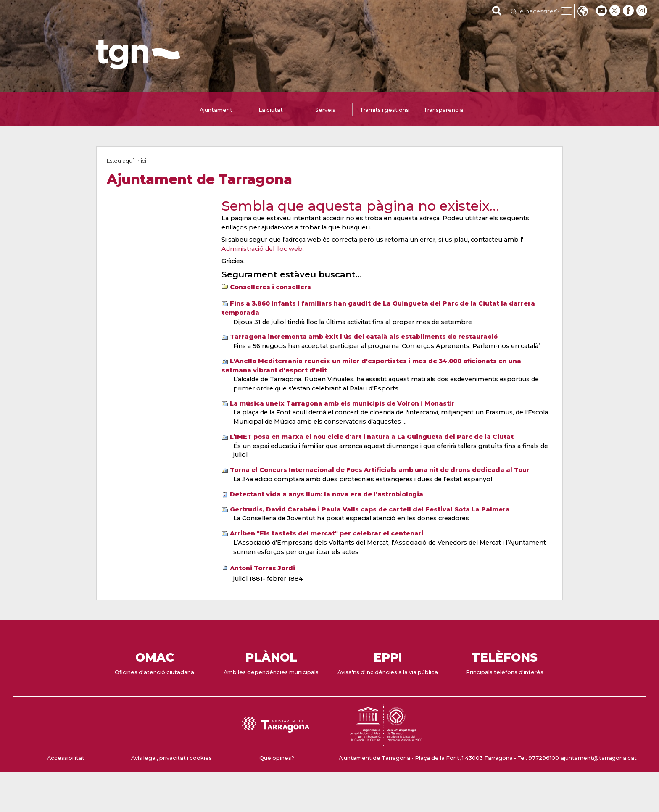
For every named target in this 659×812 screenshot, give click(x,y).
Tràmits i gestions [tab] (384, 110)
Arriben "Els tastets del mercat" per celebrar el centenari (327, 533)
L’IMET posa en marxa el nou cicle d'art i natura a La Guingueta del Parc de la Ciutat (372, 437)
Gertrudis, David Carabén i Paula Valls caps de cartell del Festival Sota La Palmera (370, 509)
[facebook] (629, 11)
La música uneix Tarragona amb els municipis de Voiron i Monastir (342, 403)
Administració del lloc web (262, 249)
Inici (141, 161)
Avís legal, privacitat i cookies (171, 758)
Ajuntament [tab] (216, 110)
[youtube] (601, 11)
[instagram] (643, 11)
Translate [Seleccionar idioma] (583, 12)
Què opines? (277, 758)
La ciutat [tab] (271, 110)
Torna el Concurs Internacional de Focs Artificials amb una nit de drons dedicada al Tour (380, 470)
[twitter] (616, 11)
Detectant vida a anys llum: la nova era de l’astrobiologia (327, 494)
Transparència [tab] (443, 110)
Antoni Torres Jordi (262, 568)
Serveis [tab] (325, 110)
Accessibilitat (66, 758)
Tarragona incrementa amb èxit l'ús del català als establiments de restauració (364, 337)
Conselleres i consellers (270, 287)
